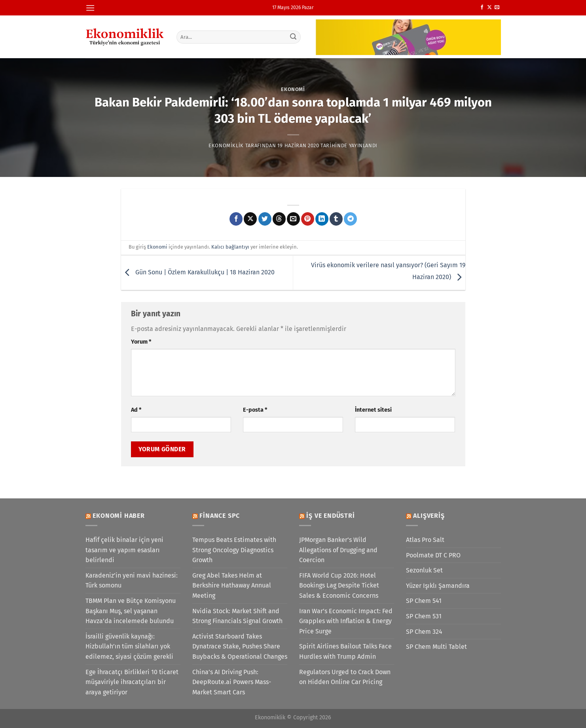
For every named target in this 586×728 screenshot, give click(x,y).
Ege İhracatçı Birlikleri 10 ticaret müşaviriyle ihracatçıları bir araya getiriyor (132, 682)
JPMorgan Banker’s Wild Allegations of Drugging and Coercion (338, 550)
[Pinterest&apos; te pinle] (308, 219)
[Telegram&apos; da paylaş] (350, 219)
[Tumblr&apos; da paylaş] (336, 219)
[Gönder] (293, 37)
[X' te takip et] (489, 8)
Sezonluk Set (424, 570)
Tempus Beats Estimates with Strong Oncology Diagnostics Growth (234, 550)
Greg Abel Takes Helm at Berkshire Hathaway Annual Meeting (232, 585)
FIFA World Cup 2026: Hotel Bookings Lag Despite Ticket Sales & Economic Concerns (339, 585)
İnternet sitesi (373, 410)
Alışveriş (429, 516)
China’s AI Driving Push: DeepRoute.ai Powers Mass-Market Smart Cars (232, 682)
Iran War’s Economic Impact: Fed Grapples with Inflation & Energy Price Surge (346, 621)
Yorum (141, 342)
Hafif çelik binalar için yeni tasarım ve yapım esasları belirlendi (124, 550)
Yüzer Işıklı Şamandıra (438, 586)
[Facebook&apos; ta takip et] (482, 8)
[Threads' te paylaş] (279, 219)
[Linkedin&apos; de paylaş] (322, 219)
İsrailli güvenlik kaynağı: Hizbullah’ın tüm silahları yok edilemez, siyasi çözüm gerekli (129, 646)
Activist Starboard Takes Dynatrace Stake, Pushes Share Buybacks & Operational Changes (240, 646)
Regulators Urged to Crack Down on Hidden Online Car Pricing (345, 677)
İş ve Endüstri (330, 516)
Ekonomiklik (226, 145)
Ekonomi (293, 89)
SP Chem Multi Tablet (436, 647)
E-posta (255, 410)
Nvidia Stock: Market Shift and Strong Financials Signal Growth (237, 616)
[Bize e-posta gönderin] (497, 8)
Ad (136, 410)
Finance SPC (220, 516)
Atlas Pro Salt (425, 540)
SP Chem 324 (424, 632)
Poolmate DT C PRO (433, 555)
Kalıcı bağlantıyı (230, 247)
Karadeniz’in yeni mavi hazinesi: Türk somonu (132, 581)
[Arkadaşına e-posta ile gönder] (293, 219)
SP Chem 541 (424, 601)
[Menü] (90, 8)
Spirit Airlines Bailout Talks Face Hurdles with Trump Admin (345, 651)
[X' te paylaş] (250, 219)
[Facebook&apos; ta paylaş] (236, 219)
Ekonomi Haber (119, 516)
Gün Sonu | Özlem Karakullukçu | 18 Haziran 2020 (198, 272)
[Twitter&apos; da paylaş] (265, 219)
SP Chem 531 (424, 616)
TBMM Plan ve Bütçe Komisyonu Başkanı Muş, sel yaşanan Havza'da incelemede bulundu (131, 611)
